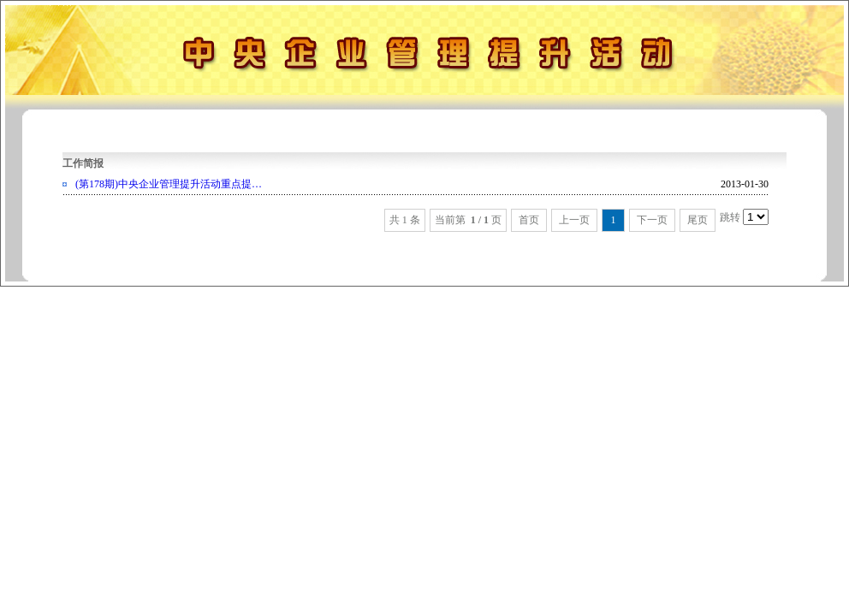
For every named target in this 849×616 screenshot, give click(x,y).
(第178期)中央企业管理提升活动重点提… (169, 184)
